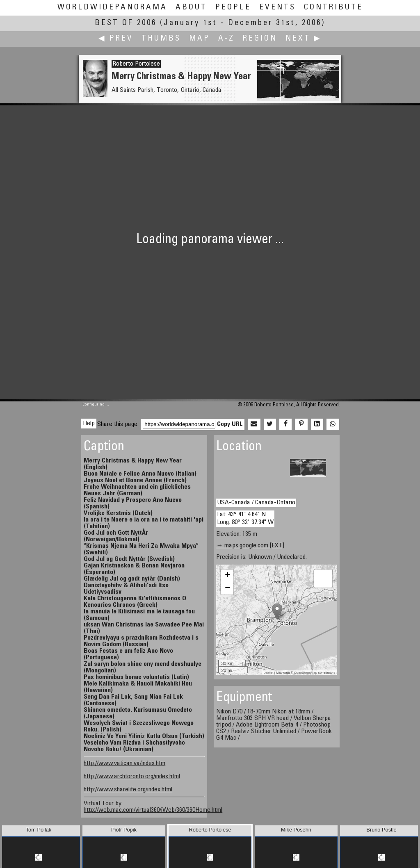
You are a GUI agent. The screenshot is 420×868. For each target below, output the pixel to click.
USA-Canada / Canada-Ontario (256, 503)
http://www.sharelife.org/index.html (128, 790)
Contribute (333, 8)
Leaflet (269, 673)
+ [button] (227, 576)
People (233, 8)
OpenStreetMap (306, 673)
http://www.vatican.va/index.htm (124, 763)
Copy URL (230, 424)
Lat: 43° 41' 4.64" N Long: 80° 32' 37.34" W (245, 518)
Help (89, 424)
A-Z (226, 39)
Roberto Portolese (136, 64)
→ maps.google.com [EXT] (250, 546)
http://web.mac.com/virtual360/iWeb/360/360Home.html (153, 810)
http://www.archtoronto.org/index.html (132, 777)
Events (277, 8)
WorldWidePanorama (112, 8)
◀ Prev (116, 39)
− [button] (227, 588)
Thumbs (161, 39)
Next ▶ (304, 39)
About (191, 8)
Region (260, 39)
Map (200, 39)
